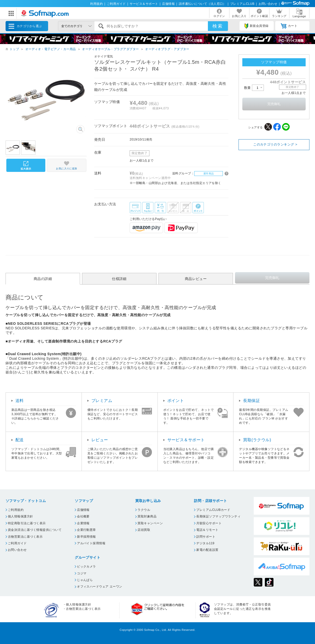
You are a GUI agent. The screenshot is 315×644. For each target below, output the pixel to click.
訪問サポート (206, 537)
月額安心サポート (209, 523)
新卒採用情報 (86, 537)
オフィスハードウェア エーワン (100, 587)
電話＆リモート (207, 530)
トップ (14, 49)
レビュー (100, 440)
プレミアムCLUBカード (213, 510)
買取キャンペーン (150, 523)
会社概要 (83, 516)
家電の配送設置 (207, 550)
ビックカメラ (86, 567)
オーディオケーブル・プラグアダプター (111, 49)
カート (289, 26)
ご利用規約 (16, 510)
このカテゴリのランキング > (275, 144)
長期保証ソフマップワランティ (218, 516)
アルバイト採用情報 (91, 543)
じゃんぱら (85, 580)
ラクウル (144, 510)
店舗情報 (168, 4)
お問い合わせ (268, 4)
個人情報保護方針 (21, 516)
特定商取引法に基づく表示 (27, 523)
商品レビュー (196, 279)
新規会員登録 (257, 26)
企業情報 (83, 523)
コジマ (82, 573)
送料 (20, 401)
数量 (254, 88)
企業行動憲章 (86, 530)
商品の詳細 (43, 279)
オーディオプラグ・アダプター (167, 49)
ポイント (176, 401)
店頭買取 (144, 530)
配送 (20, 440)
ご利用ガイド (116, 4)
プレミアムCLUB (242, 4)
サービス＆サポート (144, 4)
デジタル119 (205, 543)
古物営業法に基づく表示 (25, 537)
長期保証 (251, 401)
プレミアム (102, 401)
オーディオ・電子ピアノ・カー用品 (51, 49)
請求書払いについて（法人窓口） (202, 4)
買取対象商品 (147, 516)
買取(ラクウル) (257, 440)
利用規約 (96, 4)
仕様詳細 (119, 279)
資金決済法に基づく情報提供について (35, 530)
